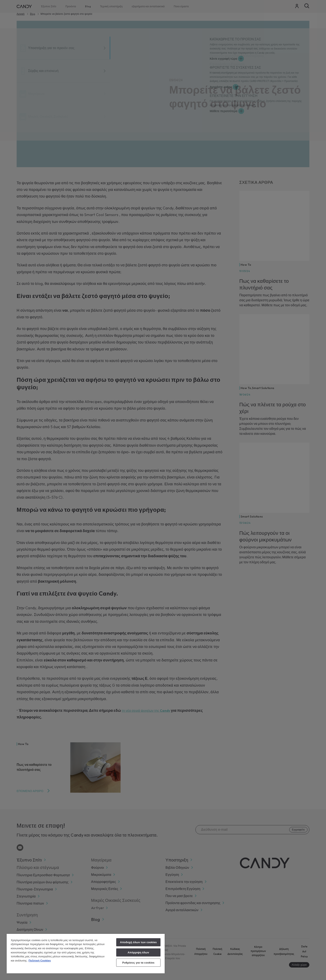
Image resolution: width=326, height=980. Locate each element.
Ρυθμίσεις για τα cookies (138, 963)
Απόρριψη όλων (138, 952)
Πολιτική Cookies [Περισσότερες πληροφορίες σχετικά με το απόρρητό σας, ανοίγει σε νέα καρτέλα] (40, 961)
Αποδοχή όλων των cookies (138, 942)
